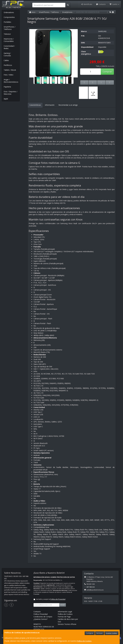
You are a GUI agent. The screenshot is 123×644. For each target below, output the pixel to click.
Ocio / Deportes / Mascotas (11, 93)
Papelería (7, 87)
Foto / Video (9, 75)
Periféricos (8, 65)
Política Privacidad (41, 614)
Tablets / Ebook (10, 70)
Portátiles (7, 22)
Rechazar (100, 633)
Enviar (63, 605)
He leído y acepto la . (51, 599)
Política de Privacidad (58, 599)
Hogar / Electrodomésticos (11, 81)
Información (50, 105)
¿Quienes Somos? (40, 619)
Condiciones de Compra (43, 617)
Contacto (101, 4)
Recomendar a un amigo (68, 105)
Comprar (107, 72)
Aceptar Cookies (111, 633)
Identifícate (86, 4)
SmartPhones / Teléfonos (10, 28)
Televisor (7, 34)
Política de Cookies (84, 641)
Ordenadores (9, 12)
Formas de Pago (64, 617)
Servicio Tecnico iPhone (67, 624)
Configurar (90, 633)
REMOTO (37, 624)
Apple (6, 99)
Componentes (9, 17)
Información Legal (65, 612)
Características (35, 105)
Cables (6, 60)
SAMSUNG (102, 31)
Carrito (114, 4)
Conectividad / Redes (9, 47)
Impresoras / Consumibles (9, 40)
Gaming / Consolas (7, 54)
